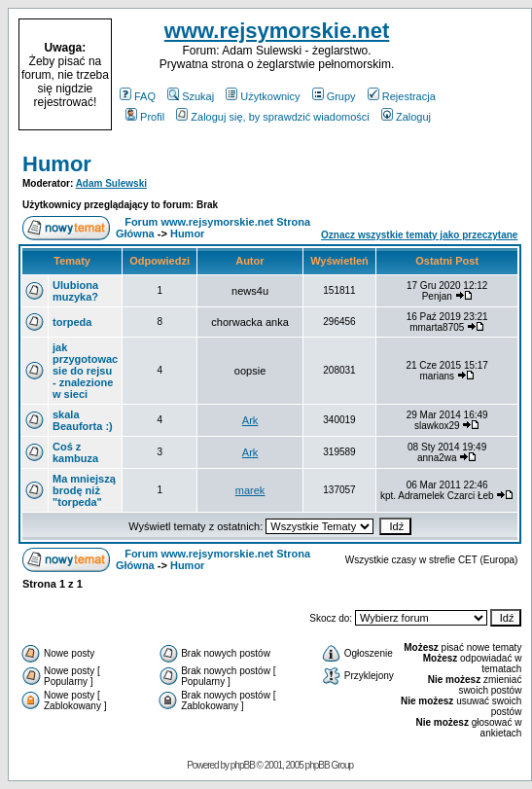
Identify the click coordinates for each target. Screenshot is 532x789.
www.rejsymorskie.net (277, 31)
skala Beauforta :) (83, 420)
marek (250, 490)
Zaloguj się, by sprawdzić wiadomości (272, 117)
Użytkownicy (263, 96)
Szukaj (191, 96)
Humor (57, 164)
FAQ (138, 96)
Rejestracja (402, 96)
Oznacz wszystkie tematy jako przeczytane (419, 235)
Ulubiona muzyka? (75, 291)
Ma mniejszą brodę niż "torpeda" (84, 490)
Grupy (334, 96)
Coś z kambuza (75, 452)
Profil (145, 117)
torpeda (72, 322)
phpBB (243, 765)
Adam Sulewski (111, 183)
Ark (250, 420)
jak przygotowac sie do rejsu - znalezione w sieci (85, 371)
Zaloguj (406, 117)
